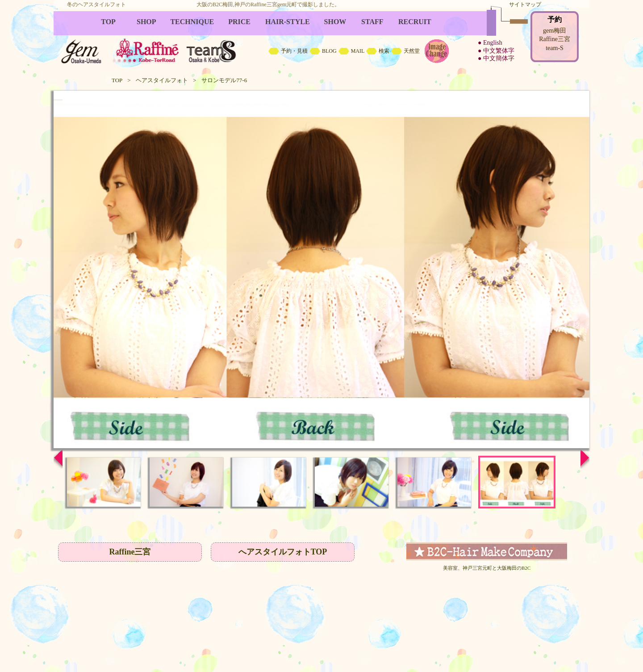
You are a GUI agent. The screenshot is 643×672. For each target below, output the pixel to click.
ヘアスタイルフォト (162, 80)
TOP (117, 80)
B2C (321, 40)
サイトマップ (525, 4)
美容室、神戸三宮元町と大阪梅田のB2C (487, 568)
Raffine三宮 (130, 552)
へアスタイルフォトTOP (283, 552)
